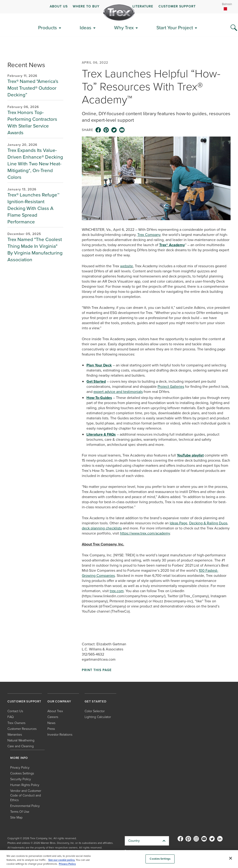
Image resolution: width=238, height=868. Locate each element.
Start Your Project (175, 28)
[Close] (231, 858)
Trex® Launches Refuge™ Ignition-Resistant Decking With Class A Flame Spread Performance (33, 208)
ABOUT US (59, 6)
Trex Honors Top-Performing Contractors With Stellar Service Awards (32, 122)
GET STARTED (96, 701)
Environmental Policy (25, 806)
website (127, 266)
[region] (119, 859)
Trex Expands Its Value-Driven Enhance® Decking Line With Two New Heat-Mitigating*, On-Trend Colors (35, 164)
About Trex (55, 711)
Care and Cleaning (21, 746)
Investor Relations (60, 735)
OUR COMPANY (59, 701)
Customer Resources (22, 729)
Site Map (16, 817)
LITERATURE (143, 6)
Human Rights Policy (25, 785)
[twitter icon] (114, 130)
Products (48, 28)
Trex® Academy (172, 245)
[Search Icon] (234, 28)
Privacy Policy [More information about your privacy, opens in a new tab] (67, 864)
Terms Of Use (20, 812)
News (51, 723)
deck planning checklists (102, 528)
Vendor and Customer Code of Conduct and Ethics (26, 795)
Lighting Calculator (98, 717)
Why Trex (124, 28)
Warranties (15, 735)
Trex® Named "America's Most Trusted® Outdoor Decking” (33, 88)
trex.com (117, 591)
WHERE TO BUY (86, 6)
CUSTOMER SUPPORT (177, 6)
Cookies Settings (22, 773)
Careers (53, 717)
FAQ (11, 717)
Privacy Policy (20, 768)
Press (51, 729)
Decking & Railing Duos (208, 523)
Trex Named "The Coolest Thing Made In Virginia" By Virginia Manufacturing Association (35, 249)
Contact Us (15, 711)
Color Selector (95, 711)
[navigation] (119, 7)
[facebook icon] (98, 130)
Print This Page (97, 670)
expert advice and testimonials (118, 392)
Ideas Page (178, 523)
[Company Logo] (119, 13)
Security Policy (21, 779)
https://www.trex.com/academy (145, 533)
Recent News (26, 65)
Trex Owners (16, 723)
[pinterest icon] (106, 130)
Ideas (86, 28)
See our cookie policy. (62, 860)
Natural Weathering (21, 740)
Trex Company (149, 235)
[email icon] (122, 130)
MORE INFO (19, 758)
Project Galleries (171, 387)
